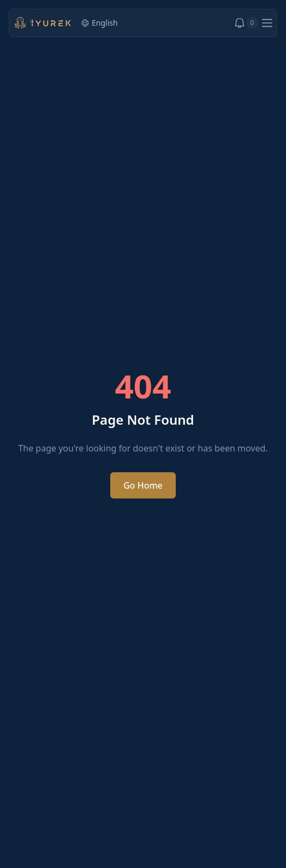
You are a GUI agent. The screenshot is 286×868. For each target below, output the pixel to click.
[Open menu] (267, 23)
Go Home (143, 485)
